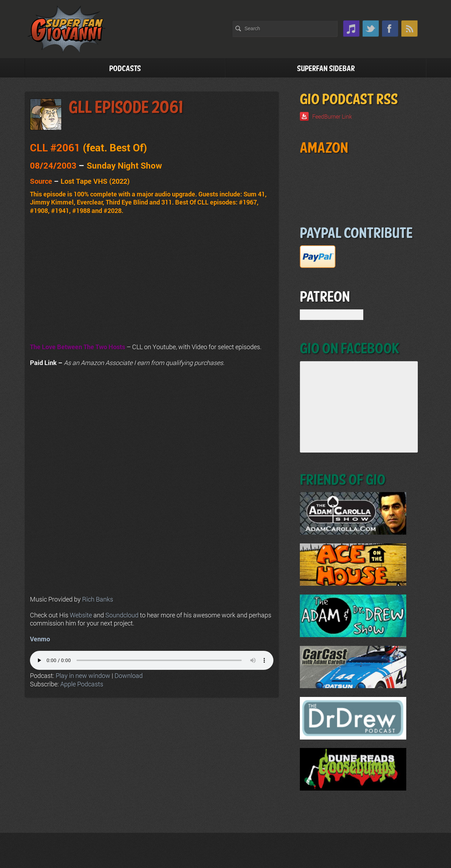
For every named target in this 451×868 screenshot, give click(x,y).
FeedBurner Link (332, 116)
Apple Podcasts (82, 684)
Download (129, 675)
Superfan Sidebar (326, 69)
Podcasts (125, 69)
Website (81, 615)
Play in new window (83, 675)
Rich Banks (98, 599)
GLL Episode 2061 (126, 108)
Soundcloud (122, 615)
